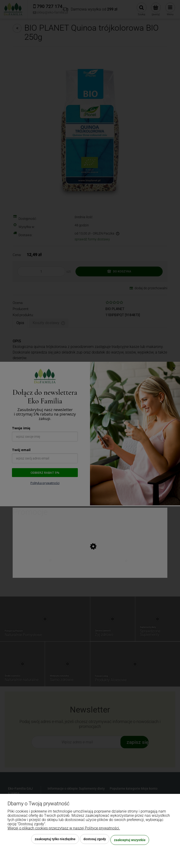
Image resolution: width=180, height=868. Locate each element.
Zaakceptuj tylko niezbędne (55, 841)
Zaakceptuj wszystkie (130, 841)
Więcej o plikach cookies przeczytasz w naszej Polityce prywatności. (64, 830)
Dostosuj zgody (95, 841)
